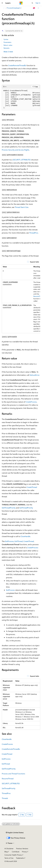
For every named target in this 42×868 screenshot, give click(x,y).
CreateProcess (31, 402)
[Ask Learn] (34, 8)
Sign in (38, 3)
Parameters (7, 42)
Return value (8, 45)
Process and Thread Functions (13, 774)
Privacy (24, 852)
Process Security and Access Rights (16, 150)
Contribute (16, 852)
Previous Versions (22, 848)
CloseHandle (25, 536)
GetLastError (35, 375)
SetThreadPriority (26, 508)
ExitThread (19, 541)
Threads (5, 798)
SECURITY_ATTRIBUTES (22, 160)
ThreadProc (34, 233)
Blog (6, 852)
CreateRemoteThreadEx (17, 65)
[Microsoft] (21, 3)
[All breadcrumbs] (4, 8)
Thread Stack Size (22, 207)
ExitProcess (9, 541)
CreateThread (32, 487)
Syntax (6, 39)
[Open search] (32, 3)
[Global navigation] (2, 3)
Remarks (6, 48)
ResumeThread (8, 778)
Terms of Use (9, 858)
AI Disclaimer (9, 848)
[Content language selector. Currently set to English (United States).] (15, 833)
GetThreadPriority (9, 508)
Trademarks (20, 858)
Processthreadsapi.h (14, 8)
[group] (21, 99)
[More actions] (38, 8)
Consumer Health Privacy (13, 855)
